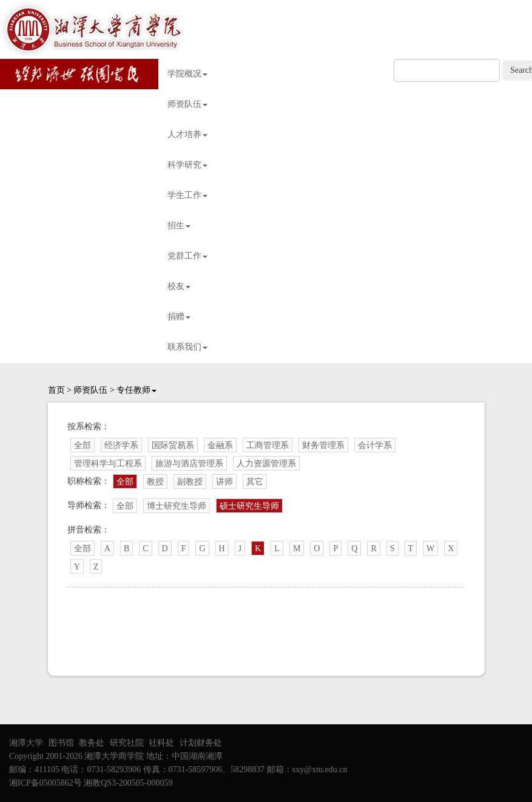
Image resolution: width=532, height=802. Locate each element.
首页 (56, 390)
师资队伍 (187, 104)
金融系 (220, 445)
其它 (255, 482)
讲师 (224, 482)
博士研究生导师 (177, 506)
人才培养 (187, 134)
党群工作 (187, 256)
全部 (82, 445)
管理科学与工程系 (108, 464)
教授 (155, 482)
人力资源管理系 (266, 464)
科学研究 (187, 165)
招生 (179, 226)
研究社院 (127, 743)
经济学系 (121, 445)
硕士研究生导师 (249, 506)
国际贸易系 (173, 445)
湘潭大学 (26, 743)
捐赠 (179, 317)
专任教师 (136, 390)
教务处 (92, 743)
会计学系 (375, 445)
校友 (179, 286)
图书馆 (61, 743)
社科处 (161, 743)
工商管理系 (268, 445)
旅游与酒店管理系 (189, 464)
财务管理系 (323, 445)
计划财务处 (201, 743)
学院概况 (187, 74)
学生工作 (187, 195)
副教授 (190, 482)
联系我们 (187, 347)
